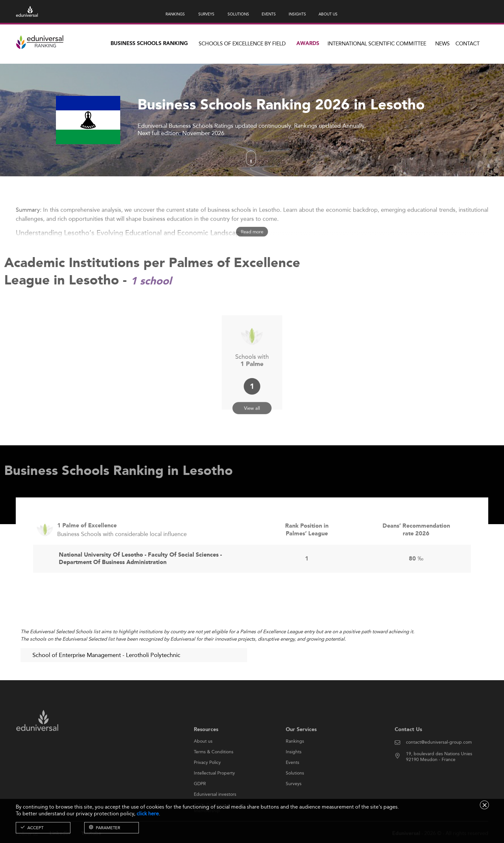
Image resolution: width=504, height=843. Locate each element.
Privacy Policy (207, 782)
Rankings (295, 761)
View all (252, 396)
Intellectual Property (214, 792)
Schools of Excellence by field (242, 44)
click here (148, 814)
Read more (252, 232)
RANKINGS (175, 14)
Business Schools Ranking (149, 44)
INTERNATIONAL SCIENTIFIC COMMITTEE (377, 44)
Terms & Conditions (214, 771)
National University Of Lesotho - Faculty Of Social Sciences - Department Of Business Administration (140, 578)
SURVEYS (206, 14)
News (442, 44)
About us (203, 761)
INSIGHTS (297, 14)
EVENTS (269, 14)
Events (292, 782)
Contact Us (408, 749)
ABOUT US (328, 14)
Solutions (295, 792)
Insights (294, 771)
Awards (308, 44)
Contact (468, 44)
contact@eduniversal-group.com (439, 762)
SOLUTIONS (238, 14)
